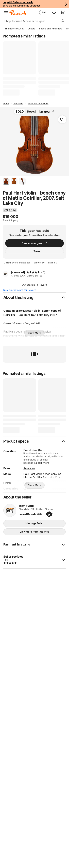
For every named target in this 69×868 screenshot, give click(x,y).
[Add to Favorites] (62, 119)
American (29, 468)
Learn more (43, 463)
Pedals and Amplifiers (51, 29)
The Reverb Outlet (14, 29)
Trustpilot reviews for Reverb (19, 290)
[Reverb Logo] (18, 13)
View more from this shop (34, 532)
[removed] (18, 272)
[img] (33, 272)
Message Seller (34, 523)
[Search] (62, 21)
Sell (44, 12)
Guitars (31, 29)
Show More (34, 333)
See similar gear (41, 111)
